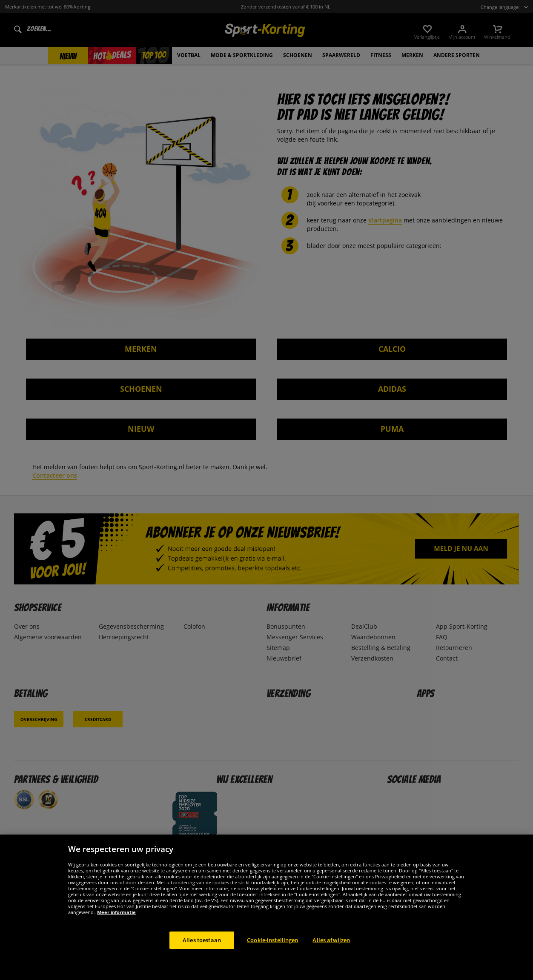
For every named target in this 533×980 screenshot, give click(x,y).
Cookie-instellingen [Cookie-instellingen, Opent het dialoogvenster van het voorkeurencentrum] (272, 950)
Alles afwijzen (331, 950)
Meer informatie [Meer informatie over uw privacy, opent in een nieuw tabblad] (116, 922)
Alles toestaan (202, 950)
